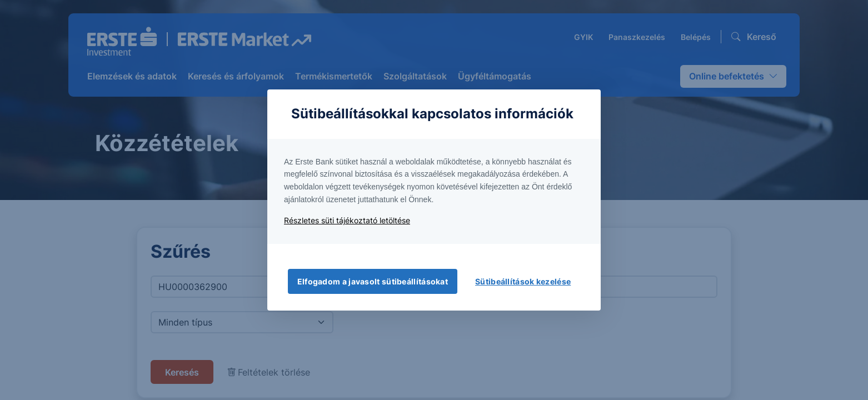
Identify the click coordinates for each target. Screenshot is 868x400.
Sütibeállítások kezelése (523, 281)
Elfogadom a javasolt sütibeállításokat (373, 281)
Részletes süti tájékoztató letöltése (347, 220)
